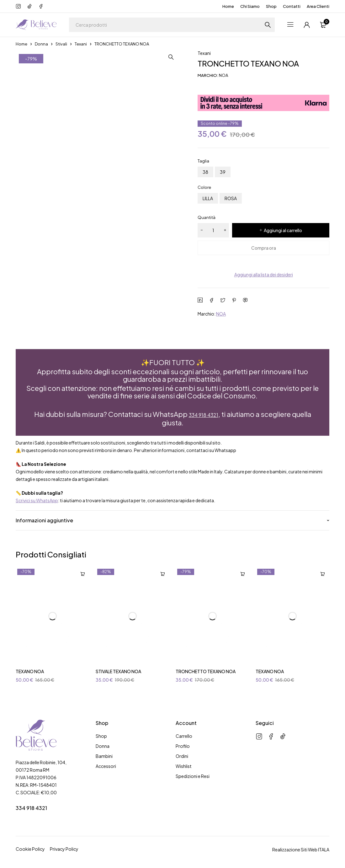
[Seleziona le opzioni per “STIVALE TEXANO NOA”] (162, 573)
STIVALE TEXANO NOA (118, 670)
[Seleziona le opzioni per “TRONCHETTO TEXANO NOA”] (242, 573)
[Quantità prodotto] (213, 230)
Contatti (292, 6)
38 (205, 172)
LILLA (208, 198)
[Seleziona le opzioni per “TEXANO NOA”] (82, 573)
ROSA (231, 198)
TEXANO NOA (30, 670)
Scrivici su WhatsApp (37, 499)
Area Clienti (318, 6)
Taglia (203, 161)
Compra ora (264, 248)
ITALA (324, 849)
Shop (271, 6)
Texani (81, 44)
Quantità (207, 217)
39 (223, 172)
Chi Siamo (250, 6)
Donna (41, 44)
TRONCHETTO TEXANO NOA (206, 670)
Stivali (61, 44)
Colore (204, 187)
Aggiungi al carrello (283, 230)
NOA (221, 314)
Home (228, 6)
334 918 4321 (204, 414)
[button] (182, 57)
